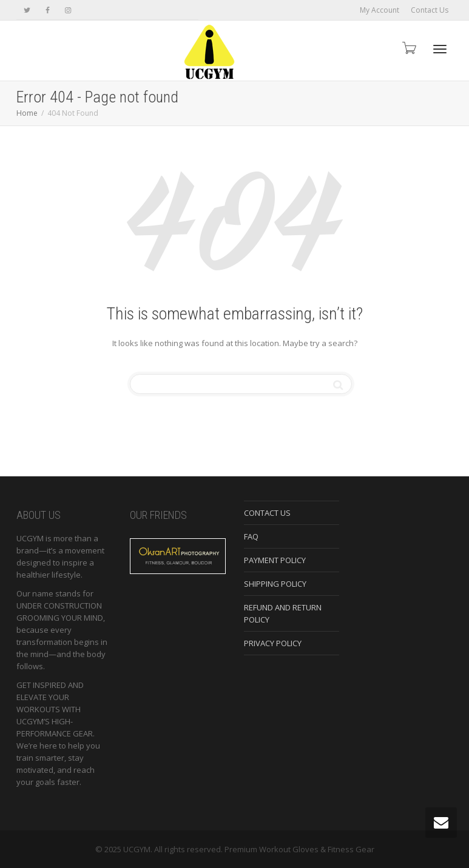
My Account (380, 10)
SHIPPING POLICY (275, 584)
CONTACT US (267, 513)
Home (27, 113)
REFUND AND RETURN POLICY (283, 613)
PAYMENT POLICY (275, 560)
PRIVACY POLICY (273, 643)
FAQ (251, 536)
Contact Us (430, 10)
